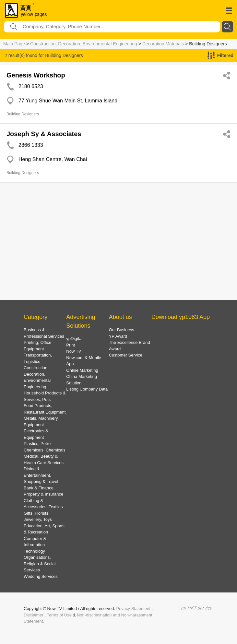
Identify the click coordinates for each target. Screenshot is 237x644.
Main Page (14, 44)
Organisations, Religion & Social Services (40, 564)
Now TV (74, 351)
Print (71, 345)
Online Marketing (82, 370)
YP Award (118, 336)
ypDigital (74, 339)
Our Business (122, 330)
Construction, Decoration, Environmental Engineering (84, 44)
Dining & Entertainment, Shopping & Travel (41, 475)
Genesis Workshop (36, 75)
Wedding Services (41, 576)
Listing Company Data (87, 389)
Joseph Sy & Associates (44, 134)
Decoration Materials (163, 44)
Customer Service (126, 355)
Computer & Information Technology (35, 545)
